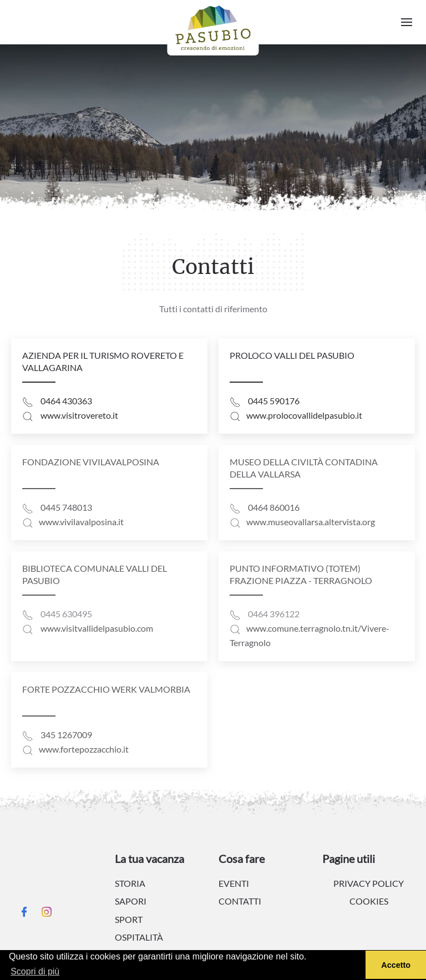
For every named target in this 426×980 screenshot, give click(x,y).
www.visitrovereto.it (79, 415)
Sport (129, 919)
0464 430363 (66, 401)
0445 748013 (66, 507)
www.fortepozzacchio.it (84, 749)
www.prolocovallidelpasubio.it (304, 415)
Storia (130, 883)
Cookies (369, 901)
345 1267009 (66, 735)
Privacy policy (369, 883)
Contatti (240, 901)
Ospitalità (139, 937)
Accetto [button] (396, 965)
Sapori (131, 901)
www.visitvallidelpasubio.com (97, 628)
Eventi (234, 883)
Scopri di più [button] (35, 971)
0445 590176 (274, 401)
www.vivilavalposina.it (81, 522)
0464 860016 (274, 507)
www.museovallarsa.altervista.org (311, 522)
